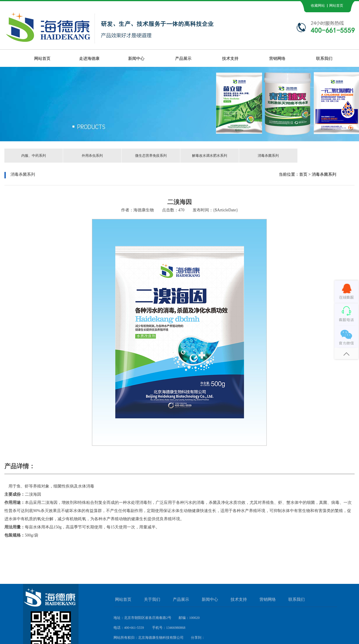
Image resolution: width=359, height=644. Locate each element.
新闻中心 (136, 58)
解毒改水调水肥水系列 (210, 156)
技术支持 (230, 58)
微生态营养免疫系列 (151, 156)
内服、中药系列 (34, 156)
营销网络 (277, 58)
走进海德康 (89, 58)
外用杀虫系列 (92, 156)
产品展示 (183, 58)
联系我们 (324, 58)
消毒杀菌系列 (268, 156)
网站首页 (42, 58)
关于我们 (152, 599)
